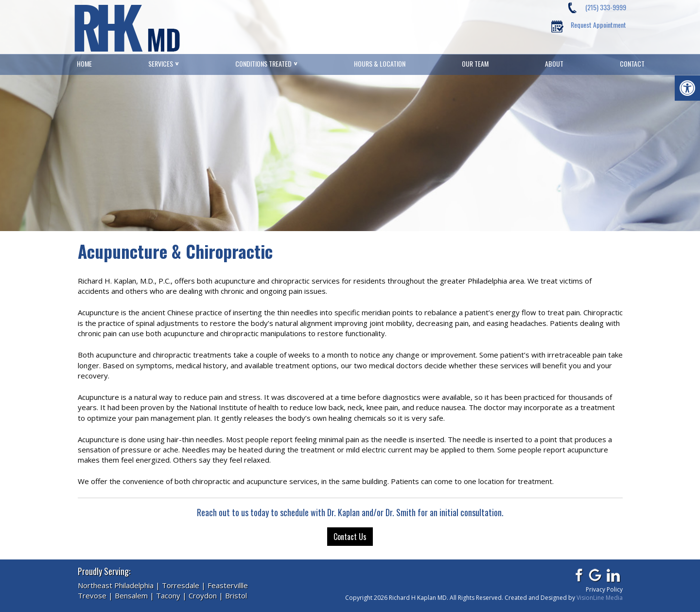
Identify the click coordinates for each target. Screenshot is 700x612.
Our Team (475, 64)
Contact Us (350, 537)
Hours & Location (380, 64)
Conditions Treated (263, 64)
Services (161, 64)
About (554, 64)
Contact (632, 64)
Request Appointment (598, 25)
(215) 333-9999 (606, 7)
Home (84, 64)
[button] (687, 88)
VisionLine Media (600, 598)
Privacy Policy (604, 589)
